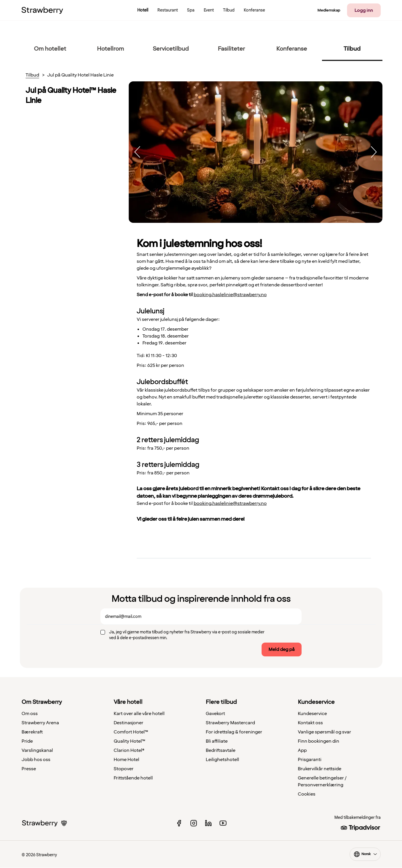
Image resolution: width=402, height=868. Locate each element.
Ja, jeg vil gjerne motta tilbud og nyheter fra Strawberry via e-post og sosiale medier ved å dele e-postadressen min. (187, 635)
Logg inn (364, 10)
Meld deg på (282, 649)
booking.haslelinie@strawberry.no (230, 295)
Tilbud (32, 75)
